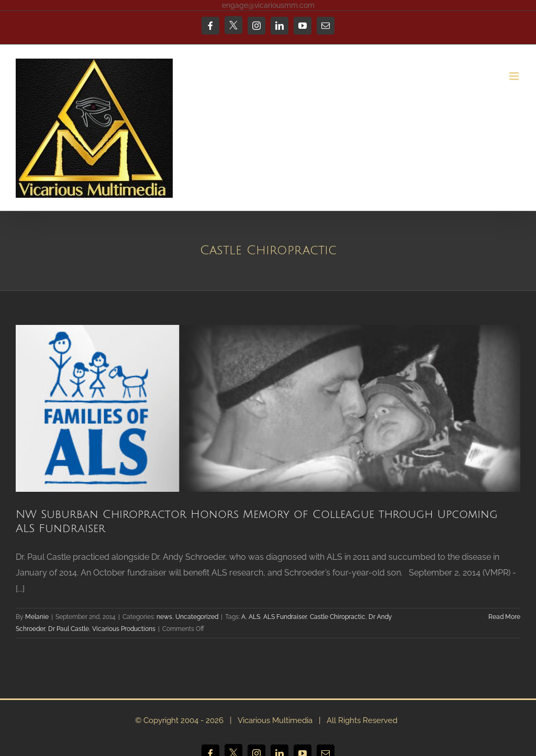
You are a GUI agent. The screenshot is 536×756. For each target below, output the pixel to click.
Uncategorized (197, 617)
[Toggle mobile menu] (515, 76)
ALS (254, 617)
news (164, 617)
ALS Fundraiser (285, 617)
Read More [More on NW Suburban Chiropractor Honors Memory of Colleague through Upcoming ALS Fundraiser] (504, 617)
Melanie (37, 617)
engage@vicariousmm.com (268, 5)
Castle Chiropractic (338, 617)
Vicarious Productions (124, 629)
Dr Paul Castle (69, 629)
